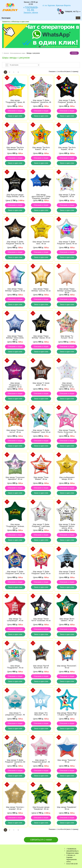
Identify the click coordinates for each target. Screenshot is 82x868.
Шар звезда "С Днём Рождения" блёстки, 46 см (15, 244)
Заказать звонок (31, 13)
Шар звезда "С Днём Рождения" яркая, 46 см (41, 573)
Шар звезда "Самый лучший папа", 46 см (67, 573)
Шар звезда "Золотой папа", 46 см (41, 243)
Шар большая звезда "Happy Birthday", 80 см (15, 196)
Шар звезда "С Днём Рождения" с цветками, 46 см (41, 526)
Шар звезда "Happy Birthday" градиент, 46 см (15, 290)
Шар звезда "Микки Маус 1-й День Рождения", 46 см (67, 715)
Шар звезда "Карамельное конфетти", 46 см (67, 385)
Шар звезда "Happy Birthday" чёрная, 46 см (41, 337)
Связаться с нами (41, 840)
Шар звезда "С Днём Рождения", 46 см (67, 196)
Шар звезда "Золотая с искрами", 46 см (15, 808)
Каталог (6, 53)
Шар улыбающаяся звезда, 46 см (67, 478)
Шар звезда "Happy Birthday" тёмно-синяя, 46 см (15, 338)
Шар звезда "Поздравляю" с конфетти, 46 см (15, 385)
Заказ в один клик (15, 116)
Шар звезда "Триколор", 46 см (67, 761)
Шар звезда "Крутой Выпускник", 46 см (41, 667)
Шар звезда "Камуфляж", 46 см (67, 808)
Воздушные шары (72, 853)
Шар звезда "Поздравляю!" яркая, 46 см (15, 102)
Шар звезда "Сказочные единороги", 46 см (15, 478)
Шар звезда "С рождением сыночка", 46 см (15, 715)
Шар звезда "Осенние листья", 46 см (15, 431)
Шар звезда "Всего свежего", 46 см (67, 620)
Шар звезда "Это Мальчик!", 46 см (41, 714)
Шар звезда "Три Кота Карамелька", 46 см (15, 148)
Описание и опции (15, 111)
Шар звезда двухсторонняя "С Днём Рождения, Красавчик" (41, 197)
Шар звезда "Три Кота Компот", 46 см (41, 148)
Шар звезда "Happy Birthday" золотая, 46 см (41, 290)
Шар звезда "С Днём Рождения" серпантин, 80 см (15, 762)
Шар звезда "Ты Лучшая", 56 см (67, 337)
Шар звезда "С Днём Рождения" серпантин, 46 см (41, 102)
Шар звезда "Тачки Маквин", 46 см (41, 478)
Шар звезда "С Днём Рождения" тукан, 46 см (41, 431)
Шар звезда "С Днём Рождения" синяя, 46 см (15, 573)
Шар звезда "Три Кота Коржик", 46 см (67, 148)
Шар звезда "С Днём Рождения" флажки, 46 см (67, 102)
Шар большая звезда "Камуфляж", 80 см (41, 808)
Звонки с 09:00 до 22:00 (31, 3)
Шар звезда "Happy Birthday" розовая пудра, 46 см (67, 291)
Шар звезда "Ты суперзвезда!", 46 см (15, 620)
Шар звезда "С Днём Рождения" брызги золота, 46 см (67, 526)
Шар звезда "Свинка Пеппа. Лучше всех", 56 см (67, 432)
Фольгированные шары (18, 53)
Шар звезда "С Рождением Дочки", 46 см (41, 762)
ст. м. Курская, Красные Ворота (57, 5)
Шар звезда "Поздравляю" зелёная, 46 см (15, 526)
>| (18, 72)
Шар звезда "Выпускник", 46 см (67, 667)
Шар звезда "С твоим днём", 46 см (41, 384)
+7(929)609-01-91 (31, 9)
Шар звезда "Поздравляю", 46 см (15, 667)
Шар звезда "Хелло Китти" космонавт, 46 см (41, 620)
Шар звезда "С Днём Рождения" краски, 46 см (67, 243)
